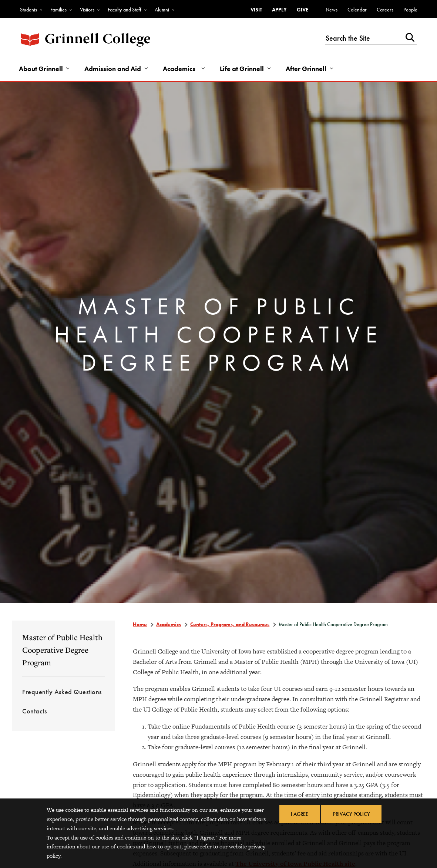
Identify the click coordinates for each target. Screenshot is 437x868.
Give (302, 10)
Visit (256, 10)
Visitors (87, 10)
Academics (181, 69)
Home (140, 625)
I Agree (299, 814)
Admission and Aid (114, 69)
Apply (279, 10)
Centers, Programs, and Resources (230, 625)
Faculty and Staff (125, 10)
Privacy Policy (352, 814)
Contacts (34, 712)
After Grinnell (308, 69)
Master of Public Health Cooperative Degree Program (62, 651)
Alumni (162, 10)
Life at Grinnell (243, 69)
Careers (385, 10)
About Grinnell (41, 69)
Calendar (357, 10)
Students (28, 10)
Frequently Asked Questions (62, 693)
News (332, 10)
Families (58, 10)
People (410, 10)
